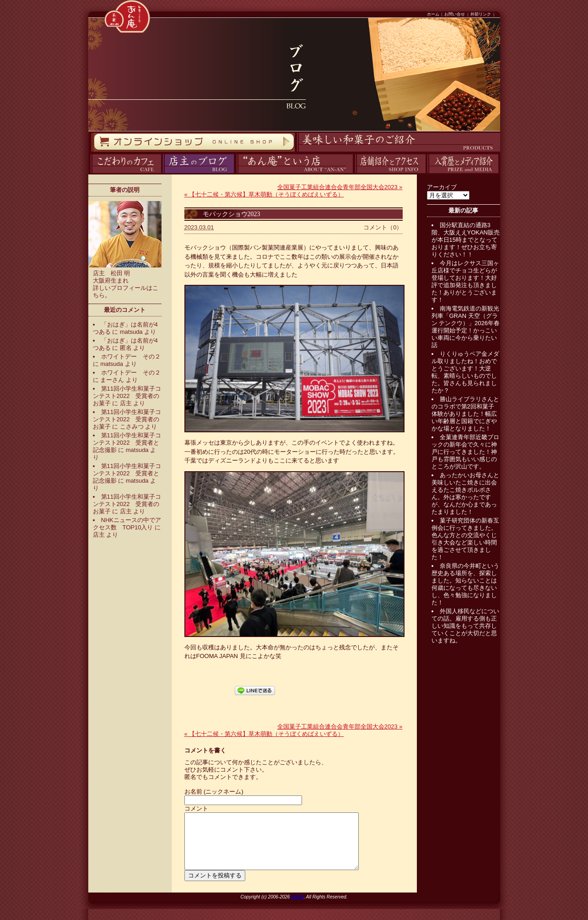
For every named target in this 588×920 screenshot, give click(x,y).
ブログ (162, 173)
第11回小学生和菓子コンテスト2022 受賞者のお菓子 (127, 396)
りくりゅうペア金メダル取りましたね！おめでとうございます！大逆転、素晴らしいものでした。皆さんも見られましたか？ (465, 372)
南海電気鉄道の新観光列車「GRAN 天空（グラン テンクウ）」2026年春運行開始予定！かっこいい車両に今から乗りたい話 (466, 327)
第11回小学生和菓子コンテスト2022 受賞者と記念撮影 (127, 443)
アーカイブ (442, 187)
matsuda (131, 332)
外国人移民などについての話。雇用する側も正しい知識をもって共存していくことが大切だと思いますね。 (465, 626)
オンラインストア (91, 152)
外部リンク (481, 14)
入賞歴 (426, 173)
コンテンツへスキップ (2, 0)
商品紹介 (296, 152)
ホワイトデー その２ (131, 357)
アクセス (354, 173)
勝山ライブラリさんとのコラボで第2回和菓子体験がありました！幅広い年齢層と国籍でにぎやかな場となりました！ (465, 414)
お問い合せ (455, 14)
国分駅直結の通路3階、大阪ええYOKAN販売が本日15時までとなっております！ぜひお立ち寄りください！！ (466, 240)
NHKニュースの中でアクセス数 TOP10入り (127, 524)
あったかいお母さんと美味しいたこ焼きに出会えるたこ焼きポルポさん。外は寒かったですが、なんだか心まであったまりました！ (465, 493)
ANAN (297, 908)
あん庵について (236, 173)
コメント (196, 808)
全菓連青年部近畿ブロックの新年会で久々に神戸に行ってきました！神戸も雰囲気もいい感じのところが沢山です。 (465, 452)
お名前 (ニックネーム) (214, 792)
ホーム (433, 14)
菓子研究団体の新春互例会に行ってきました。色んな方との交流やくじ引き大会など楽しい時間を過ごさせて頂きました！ (465, 539)
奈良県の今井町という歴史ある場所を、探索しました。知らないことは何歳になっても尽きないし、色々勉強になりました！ (465, 584)
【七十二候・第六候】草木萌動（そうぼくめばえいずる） (264, 194)
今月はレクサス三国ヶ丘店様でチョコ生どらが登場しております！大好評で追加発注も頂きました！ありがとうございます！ (465, 281)
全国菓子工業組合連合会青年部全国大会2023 (340, 187)
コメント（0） (383, 227)
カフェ (89, 173)
